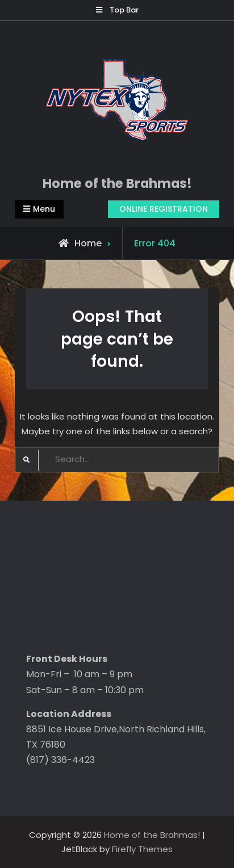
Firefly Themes (142, 849)
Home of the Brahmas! (117, 183)
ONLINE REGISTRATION (164, 209)
